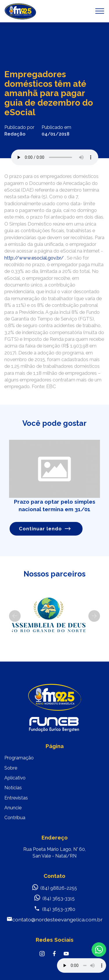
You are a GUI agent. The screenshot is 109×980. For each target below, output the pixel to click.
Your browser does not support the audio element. (82, 965)
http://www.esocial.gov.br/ (34, 258)
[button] (15, 616)
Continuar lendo (45, 529)
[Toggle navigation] (100, 11)
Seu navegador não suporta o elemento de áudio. (55, 157)
